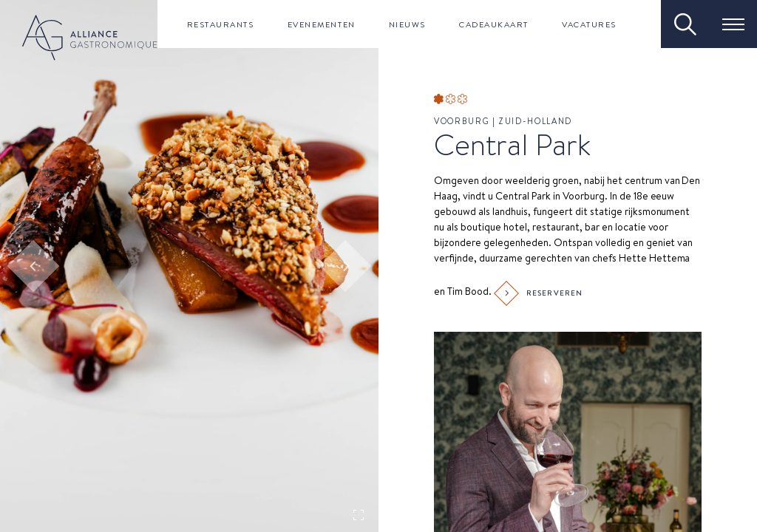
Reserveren (540, 293)
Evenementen (322, 24)
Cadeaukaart (494, 24)
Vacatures (589, 24)
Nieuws (407, 24)
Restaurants (221, 24)
